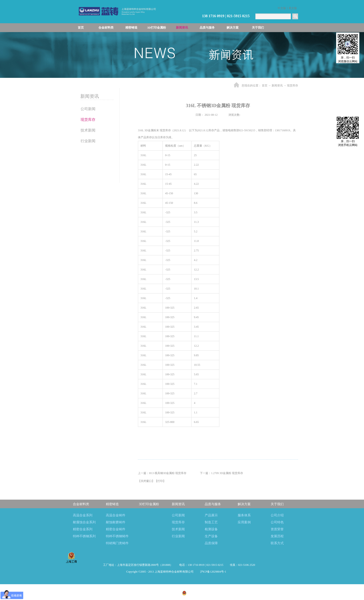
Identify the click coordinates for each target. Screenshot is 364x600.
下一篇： (221, 473)
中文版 (282, 8)
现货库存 (292, 86)
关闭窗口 (146, 481)
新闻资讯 (277, 86)
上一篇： (162, 473)
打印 (160, 481)
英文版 (293, 8)
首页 (81, 28)
